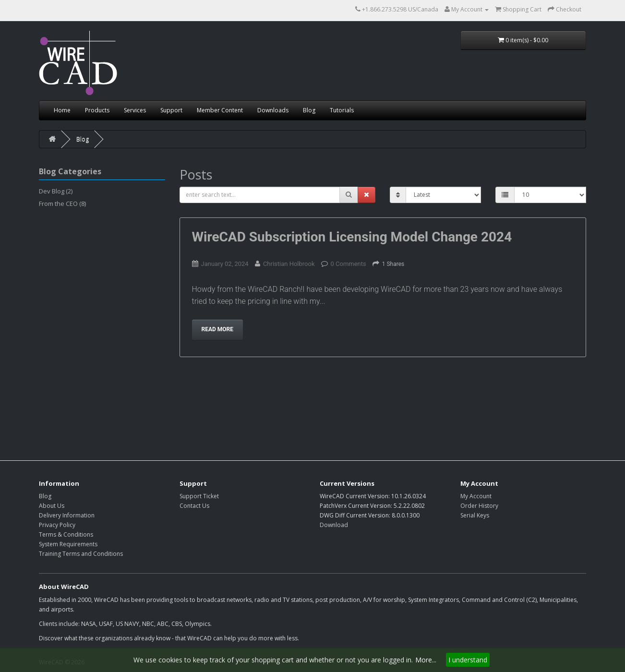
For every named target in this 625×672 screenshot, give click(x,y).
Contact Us (194, 506)
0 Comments (349, 264)
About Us (52, 506)
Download (334, 525)
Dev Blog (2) (56, 191)
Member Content (220, 110)
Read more (218, 329)
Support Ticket (199, 496)
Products (97, 110)
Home (62, 110)
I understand (468, 660)
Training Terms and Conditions (81, 554)
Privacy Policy (57, 525)
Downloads (273, 110)
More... (426, 660)
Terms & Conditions (66, 534)
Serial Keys (475, 515)
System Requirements (68, 544)
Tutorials (342, 110)
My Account (476, 496)
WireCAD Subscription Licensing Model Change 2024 (352, 237)
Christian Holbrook (289, 264)
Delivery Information (67, 515)
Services (135, 110)
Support (171, 110)
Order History (479, 506)
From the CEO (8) (62, 204)
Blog (309, 110)
